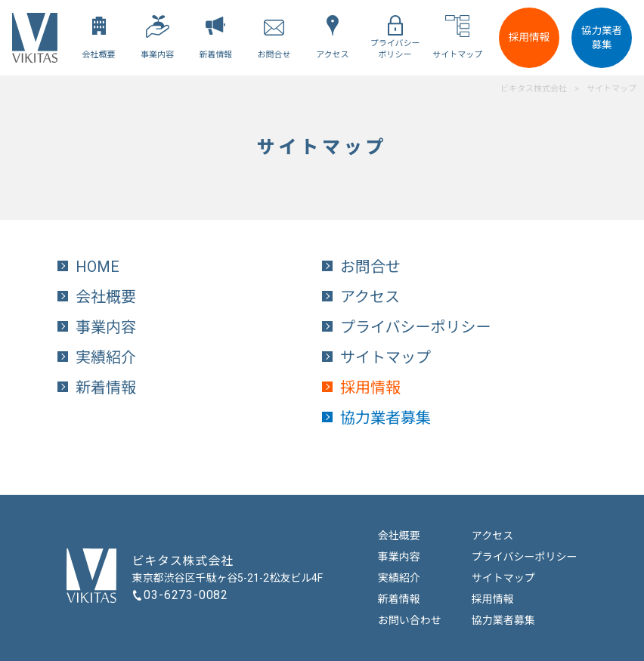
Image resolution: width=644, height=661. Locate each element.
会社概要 (106, 297)
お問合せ (370, 267)
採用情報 (529, 37)
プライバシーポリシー (416, 327)
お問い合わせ (410, 620)
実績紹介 (106, 357)
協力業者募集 (602, 37)
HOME (98, 267)
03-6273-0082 (186, 595)
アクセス (370, 297)
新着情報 (106, 388)
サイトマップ (385, 357)
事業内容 (106, 327)
